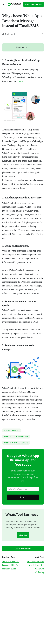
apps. (21, 81)
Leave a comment (23, 549)
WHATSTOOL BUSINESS (16, 437)
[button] (4, 5)
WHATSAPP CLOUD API (16, 443)
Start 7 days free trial (34, 4)
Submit (23, 497)
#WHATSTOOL (11, 430)
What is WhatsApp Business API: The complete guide (11, 565)
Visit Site (23, 535)
